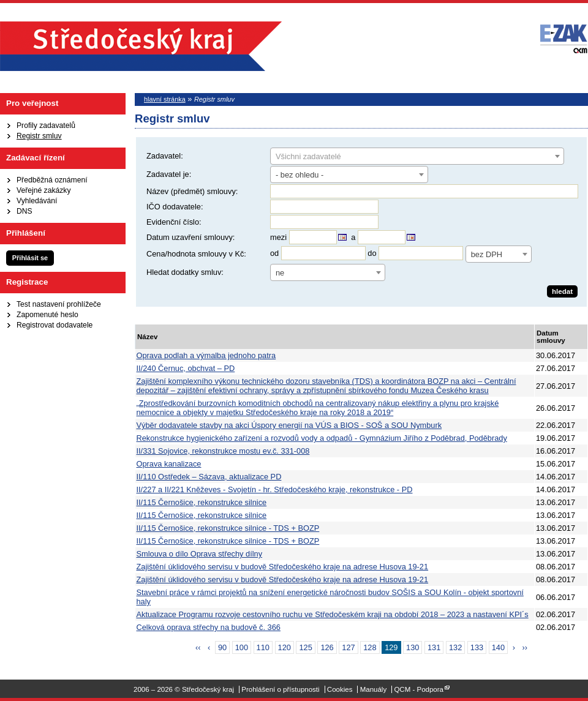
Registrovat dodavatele (55, 325)
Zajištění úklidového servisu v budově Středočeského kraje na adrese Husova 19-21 (283, 567)
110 (263, 647)
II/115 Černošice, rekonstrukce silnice (202, 502)
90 (222, 647)
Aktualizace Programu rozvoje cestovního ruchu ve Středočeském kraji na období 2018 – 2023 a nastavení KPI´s (333, 614)
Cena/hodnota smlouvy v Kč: (196, 254)
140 (498, 647)
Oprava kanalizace (169, 464)
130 (413, 647)
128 (370, 647)
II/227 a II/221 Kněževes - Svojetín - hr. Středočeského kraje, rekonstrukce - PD (275, 489)
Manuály (374, 689)
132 (455, 647)
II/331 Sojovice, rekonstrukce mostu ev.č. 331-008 (223, 451)
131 (434, 647)
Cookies (340, 689)
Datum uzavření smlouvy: (190, 237)
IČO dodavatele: (175, 207)
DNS (24, 211)
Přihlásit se (30, 258)
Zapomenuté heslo (47, 315)
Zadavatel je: (169, 174)
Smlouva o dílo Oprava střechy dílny (200, 554)
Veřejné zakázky (44, 190)
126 (327, 647)
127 (348, 647)
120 (285, 647)
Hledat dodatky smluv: (185, 272)
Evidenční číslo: (174, 222)
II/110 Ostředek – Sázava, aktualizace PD (209, 477)
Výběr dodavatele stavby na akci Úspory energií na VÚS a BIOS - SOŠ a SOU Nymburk (289, 425)
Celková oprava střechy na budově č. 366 (209, 627)
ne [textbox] (280, 273)
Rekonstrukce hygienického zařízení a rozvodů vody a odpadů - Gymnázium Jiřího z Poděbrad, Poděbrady (322, 438)
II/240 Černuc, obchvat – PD (186, 368)
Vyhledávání (37, 201)
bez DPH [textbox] (487, 254)
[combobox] (417, 156)
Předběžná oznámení (52, 180)
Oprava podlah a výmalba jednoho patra (206, 355)
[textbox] (417, 157)
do (372, 253)
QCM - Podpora (419, 689)
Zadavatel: (165, 156)
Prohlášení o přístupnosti (280, 689)
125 (305, 647)
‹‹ (198, 647)
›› (525, 647)
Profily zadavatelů (46, 126)
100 (242, 647)
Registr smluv (39, 136)
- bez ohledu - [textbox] (300, 175)
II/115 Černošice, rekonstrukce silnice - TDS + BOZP (228, 528)
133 (477, 647)
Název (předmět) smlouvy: (192, 191)
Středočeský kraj (141, 46)
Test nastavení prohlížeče (59, 304)
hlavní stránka (165, 99)
